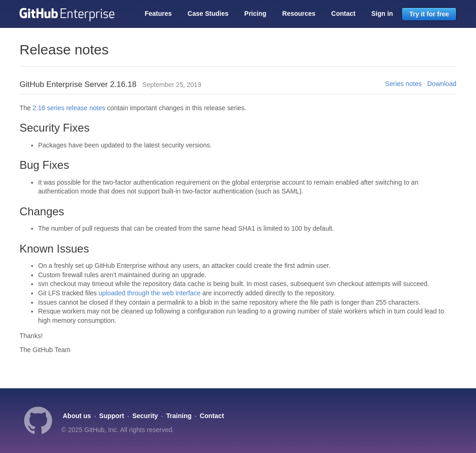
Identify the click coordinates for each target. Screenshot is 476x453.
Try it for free (429, 14)
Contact (344, 13)
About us (77, 416)
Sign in (382, 13)
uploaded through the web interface (150, 293)
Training (179, 416)
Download (442, 84)
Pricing (255, 13)
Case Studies (208, 13)
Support (112, 416)
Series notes (404, 84)
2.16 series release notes (69, 108)
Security (145, 416)
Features (158, 13)
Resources (299, 13)
